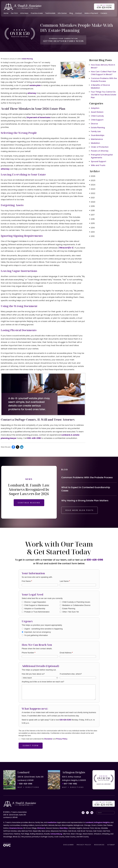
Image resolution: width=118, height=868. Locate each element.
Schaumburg (56, 834)
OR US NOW (104, 804)
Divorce (94, 124)
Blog (71, 13)
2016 (92, 219)
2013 (92, 232)
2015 (92, 223)
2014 (92, 228)
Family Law (96, 131)
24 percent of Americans (38, 117)
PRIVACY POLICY (84, 845)
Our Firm (14, 13)
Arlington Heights (102, 822)
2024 (92, 185)
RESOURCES (99, 845)
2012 (92, 236)
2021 (92, 198)
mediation (52, 822)
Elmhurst (41, 828)
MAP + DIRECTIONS (28, 787)
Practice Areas (37, 13)
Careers (104, 13)
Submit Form (31, 746)
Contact (79, 13)
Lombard (89, 822)
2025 (92, 180)
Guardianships (98, 135)
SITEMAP (111, 845)
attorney (32, 93)
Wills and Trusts (98, 165)
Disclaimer (48, 739)
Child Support (97, 120)
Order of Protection (100, 147)
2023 (92, 189)
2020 (92, 202)
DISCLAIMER (69, 845)
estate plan (35, 85)
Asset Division (97, 112)
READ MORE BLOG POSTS (79, 510)
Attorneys (24, 13)
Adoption (95, 108)
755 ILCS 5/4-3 (66, 248)
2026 (92, 176)
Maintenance (97, 139)
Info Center (62, 13)
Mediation (95, 143)
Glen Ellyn (64, 828)
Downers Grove (16, 828)
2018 (92, 210)
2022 (92, 193)
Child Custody (97, 116)
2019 (92, 206)
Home (6, 13)
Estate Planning (27, 59)
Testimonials (50, 13)
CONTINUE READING (29, 503)
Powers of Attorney (100, 151)
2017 (92, 215)
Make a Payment (91, 13)
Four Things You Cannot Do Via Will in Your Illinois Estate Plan (104, 95)
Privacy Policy (62, 739)
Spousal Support (99, 161)
